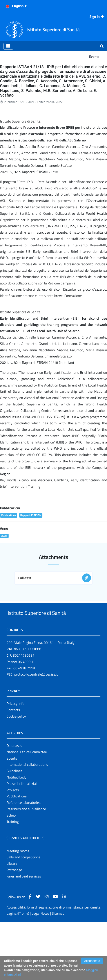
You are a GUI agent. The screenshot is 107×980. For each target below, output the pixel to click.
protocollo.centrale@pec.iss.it (36, 732)
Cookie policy (16, 774)
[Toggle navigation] (8, 46)
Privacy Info (15, 761)
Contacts (13, 768)
